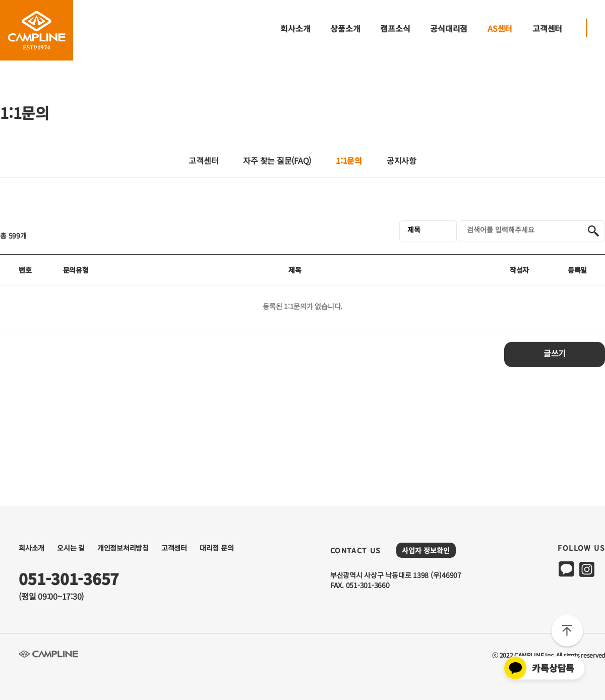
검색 (593, 231)
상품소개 (345, 28)
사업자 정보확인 (426, 550)
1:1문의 (349, 160)
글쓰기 (555, 354)
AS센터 (500, 28)
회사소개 (295, 28)
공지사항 (402, 162)
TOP (567, 632)
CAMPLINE (37, 30)
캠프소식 (395, 28)
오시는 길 (71, 548)
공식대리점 (449, 28)
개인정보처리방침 (123, 548)
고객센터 (547, 28)
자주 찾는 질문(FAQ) (277, 162)
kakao (566, 569)
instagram (587, 569)
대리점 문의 (217, 548)
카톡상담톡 (539, 668)
